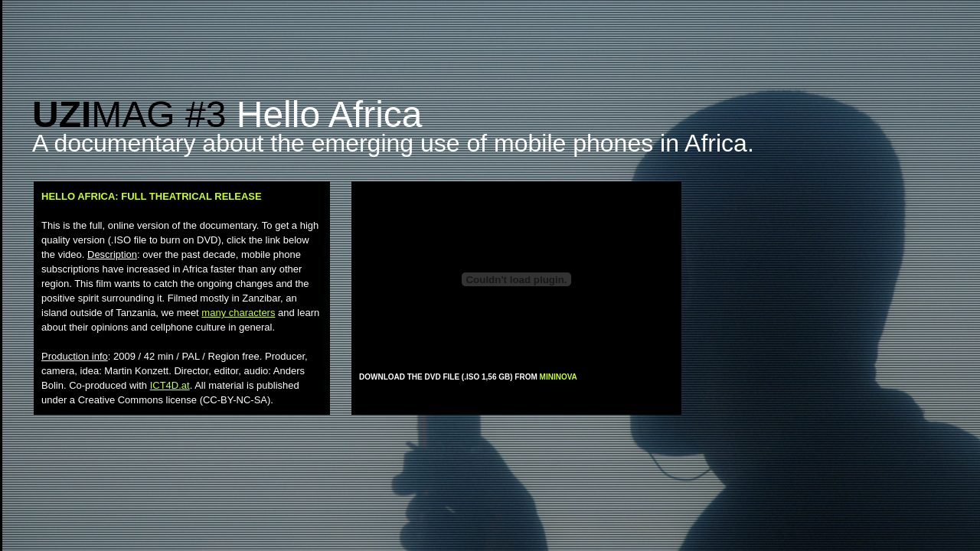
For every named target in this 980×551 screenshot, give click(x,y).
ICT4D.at (170, 385)
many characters (238, 313)
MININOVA (559, 377)
